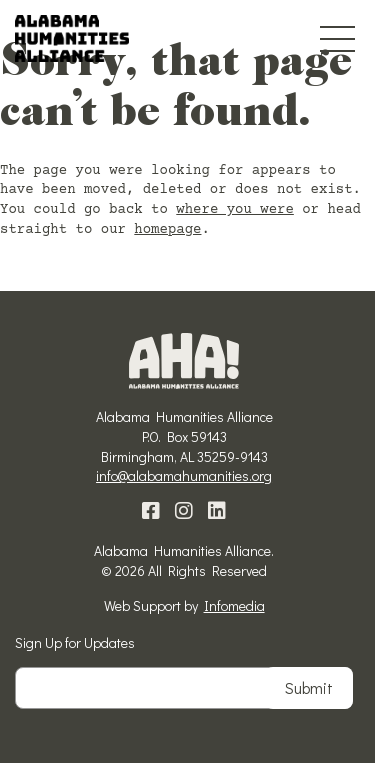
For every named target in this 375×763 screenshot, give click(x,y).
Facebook (151, 511)
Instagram (184, 511)
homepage (167, 230)
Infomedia (234, 605)
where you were (235, 210)
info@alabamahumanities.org (184, 475)
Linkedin (217, 511)
